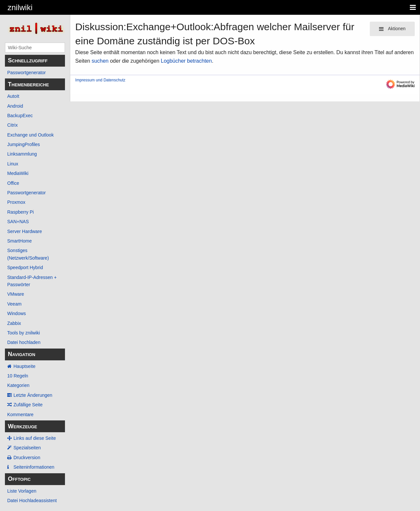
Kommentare (20, 415)
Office (13, 183)
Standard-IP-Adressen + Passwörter (32, 281)
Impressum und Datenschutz (100, 80)
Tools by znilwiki (24, 333)
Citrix (12, 125)
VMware (16, 294)
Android (15, 106)
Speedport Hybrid (25, 267)
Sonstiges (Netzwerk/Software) (28, 254)
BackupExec (20, 116)
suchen (100, 61)
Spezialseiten (27, 448)
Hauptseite (24, 366)
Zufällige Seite (28, 405)
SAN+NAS (18, 222)
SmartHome (20, 241)
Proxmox (16, 202)
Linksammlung (22, 154)
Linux (13, 164)
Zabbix (14, 323)
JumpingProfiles (24, 144)
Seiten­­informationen (34, 467)
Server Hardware (25, 231)
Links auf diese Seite (35, 438)
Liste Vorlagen (22, 491)
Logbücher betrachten (186, 61)
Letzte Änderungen (33, 395)
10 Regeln (18, 376)
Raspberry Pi (21, 212)
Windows (17, 313)
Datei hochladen (24, 342)
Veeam (14, 304)
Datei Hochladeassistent (32, 500)
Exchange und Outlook (31, 135)
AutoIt (13, 96)
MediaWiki (18, 173)
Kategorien (18, 385)
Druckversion (27, 458)
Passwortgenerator (27, 73)
